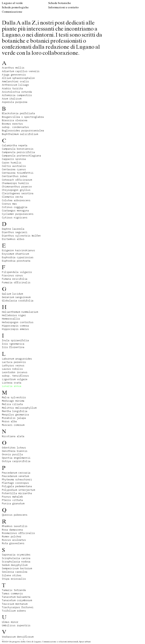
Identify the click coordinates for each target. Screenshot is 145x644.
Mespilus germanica (15, 415)
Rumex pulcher (12, 537)
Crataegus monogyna (15, 211)
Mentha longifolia (15, 411)
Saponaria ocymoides (16, 555)
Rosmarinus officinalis (18, 533)
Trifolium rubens (14, 611)
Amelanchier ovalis (15, 81)
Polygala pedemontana (17, 486)
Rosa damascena (12, 530)
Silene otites (12, 575)
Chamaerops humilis (15, 183)
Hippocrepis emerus (15, 329)
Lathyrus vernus (13, 366)
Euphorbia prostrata (16, 261)
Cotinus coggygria (15, 207)
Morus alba (9, 421)
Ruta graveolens (13, 543)
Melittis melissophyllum (19, 408)
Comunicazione (12, 12)
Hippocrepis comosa (15, 326)
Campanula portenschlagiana (21, 156)
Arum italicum (12, 99)
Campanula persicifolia (18, 152)
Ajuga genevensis (14, 75)
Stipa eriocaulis (14, 579)
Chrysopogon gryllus (16, 190)
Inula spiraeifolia (15, 340)
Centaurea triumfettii (18, 173)
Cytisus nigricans (15, 218)
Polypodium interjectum (18, 490)
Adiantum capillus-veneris (21, 71)
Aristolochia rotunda (17, 92)
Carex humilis (12, 163)
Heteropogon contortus (18, 322)
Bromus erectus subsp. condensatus (15, 125)
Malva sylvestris (14, 397)
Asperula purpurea (15, 102)
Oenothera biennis (15, 451)
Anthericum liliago (15, 85)
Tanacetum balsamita (16, 597)
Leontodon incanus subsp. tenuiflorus (15, 374)
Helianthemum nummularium (20, 312)
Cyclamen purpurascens (18, 214)
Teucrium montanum (15, 604)
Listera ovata (12, 383)
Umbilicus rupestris (16, 625)
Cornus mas (9, 204)
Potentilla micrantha (17, 493)
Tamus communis (12, 594)
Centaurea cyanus (14, 169)
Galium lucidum (12, 294)
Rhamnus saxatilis (15, 526)
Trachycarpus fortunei (18, 607)
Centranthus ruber (15, 176)
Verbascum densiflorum (18, 637)
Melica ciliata (12, 404)
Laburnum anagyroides (17, 359)
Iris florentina (13, 347)
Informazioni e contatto (64, 7)
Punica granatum (13, 503)
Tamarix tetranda (14, 590)
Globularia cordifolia (18, 301)
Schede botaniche (60, 3)
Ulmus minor (10, 622)
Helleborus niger (14, 315)
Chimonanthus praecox (17, 187)
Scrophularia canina (16, 558)
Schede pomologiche (15, 7)
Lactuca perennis (14, 362)
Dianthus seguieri (15, 232)
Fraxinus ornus (12, 275)
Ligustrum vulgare (15, 379)
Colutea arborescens (16, 200)
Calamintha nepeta (15, 145)
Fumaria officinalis (16, 282)
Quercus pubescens (15, 515)
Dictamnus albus (13, 239)
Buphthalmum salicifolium (20, 134)
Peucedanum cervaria (16, 473)
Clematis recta (12, 197)
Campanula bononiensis (18, 149)
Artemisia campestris (17, 95)
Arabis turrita (12, 88)
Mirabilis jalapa (14, 418)
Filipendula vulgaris (17, 272)
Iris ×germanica (13, 344)
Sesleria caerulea (15, 572)
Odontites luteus (14, 448)
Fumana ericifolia (15, 279)
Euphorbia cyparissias (18, 257)
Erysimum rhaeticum (15, 254)
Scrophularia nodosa (16, 562)
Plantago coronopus (15, 483)
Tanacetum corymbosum (17, 600)
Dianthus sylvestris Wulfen (21, 236)
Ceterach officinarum (17, 180)
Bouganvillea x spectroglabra (23, 117)
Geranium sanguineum (16, 297)
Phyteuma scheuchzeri (17, 480)
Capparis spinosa (14, 159)
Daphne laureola (13, 229)
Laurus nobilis (12, 369)
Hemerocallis (11, 319)
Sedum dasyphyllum (15, 565)
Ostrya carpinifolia (16, 461)
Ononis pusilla (12, 454)
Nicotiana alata (13, 436)
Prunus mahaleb (12, 497)
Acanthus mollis (13, 68)
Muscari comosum (13, 425)
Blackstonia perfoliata (18, 113)
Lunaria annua (12, 386)
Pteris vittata (12, 500)
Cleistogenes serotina (18, 193)
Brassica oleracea (15, 120)
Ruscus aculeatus (14, 540)
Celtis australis (14, 166)
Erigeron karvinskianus (18, 250)
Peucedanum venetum (15, 476)
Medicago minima (13, 401)
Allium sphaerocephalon (18, 78)
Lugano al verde (12, 3)
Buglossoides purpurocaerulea (23, 131)
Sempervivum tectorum (17, 568)
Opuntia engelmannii (16, 458)
